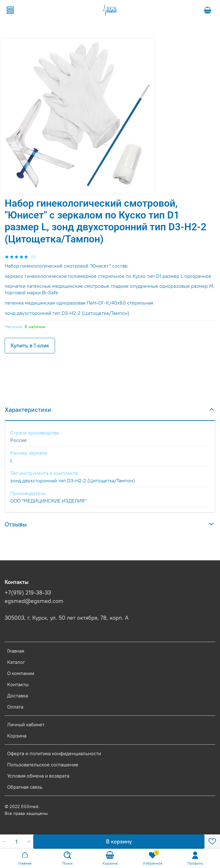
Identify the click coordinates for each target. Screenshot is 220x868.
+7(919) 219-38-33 (28, 593)
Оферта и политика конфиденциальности (54, 753)
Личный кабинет (26, 724)
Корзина (17, 736)
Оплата (15, 707)
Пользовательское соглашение (43, 765)
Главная (16, 651)
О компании (21, 673)
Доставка (18, 696)
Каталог (16, 662)
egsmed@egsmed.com (34, 601)
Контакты (18, 684)
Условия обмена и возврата (38, 776)
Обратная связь (25, 787)
